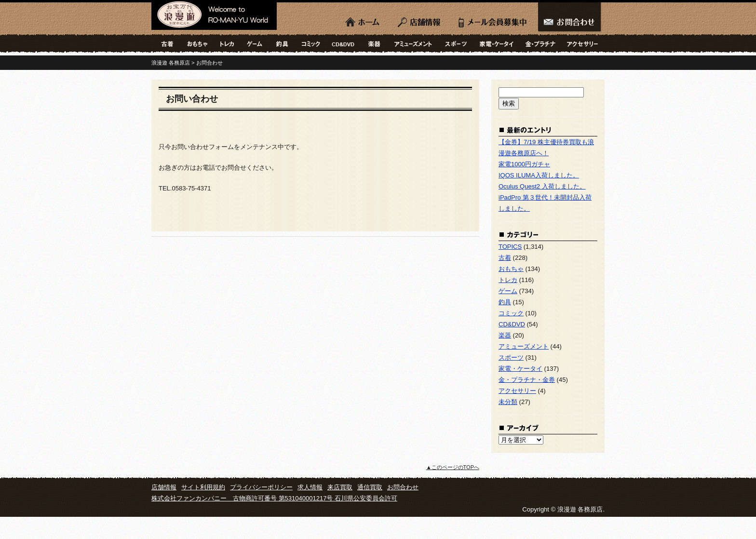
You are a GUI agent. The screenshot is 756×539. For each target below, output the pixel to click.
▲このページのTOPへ (453, 467)
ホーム (364, 19)
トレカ (227, 43)
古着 (166, 43)
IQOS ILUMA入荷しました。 (539, 175)
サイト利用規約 (203, 487)
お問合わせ (570, 19)
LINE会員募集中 (493, 19)
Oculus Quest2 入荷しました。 (542, 186)
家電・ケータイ (497, 43)
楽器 (375, 43)
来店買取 (340, 487)
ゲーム (255, 43)
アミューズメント (413, 43)
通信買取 (370, 487)
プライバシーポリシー (261, 487)
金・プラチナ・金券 (540, 43)
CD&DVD (343, 43)
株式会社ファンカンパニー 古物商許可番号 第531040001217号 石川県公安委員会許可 (274, 498)
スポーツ (456, 43)
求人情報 (310, 487)
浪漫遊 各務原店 (214, 17)
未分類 (508, 402)
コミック (311, 43)
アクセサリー (583, 43)
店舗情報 (420, 19)
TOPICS (510, 247)
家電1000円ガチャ (524, 164)
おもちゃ (197, 43)
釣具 (282, 43)
